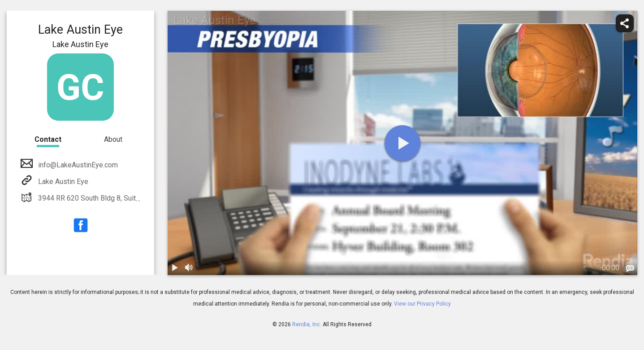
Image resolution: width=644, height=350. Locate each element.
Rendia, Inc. (307, 324)
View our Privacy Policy (422, 304)
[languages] (630, 269)
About (113, 139)
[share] (625, 23)
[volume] (189, 268)
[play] (402, 143)
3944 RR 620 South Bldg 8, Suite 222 (95, 198)
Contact (48, 139)
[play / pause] (175, 268)
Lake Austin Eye (62, 182)
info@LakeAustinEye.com (77, 165)
